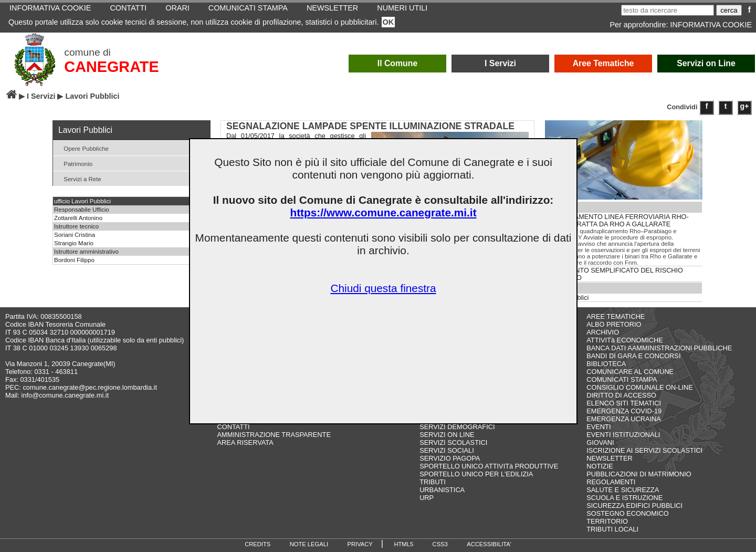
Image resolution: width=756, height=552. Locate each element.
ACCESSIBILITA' (489, 544)
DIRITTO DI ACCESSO (621, 395)
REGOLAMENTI (611, 482)
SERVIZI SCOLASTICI (453, 442)
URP (427, 498)
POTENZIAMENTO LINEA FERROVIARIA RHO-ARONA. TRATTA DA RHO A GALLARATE (617, 221)
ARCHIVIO (603, 332)
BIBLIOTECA (606, 364)
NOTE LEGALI (309, 544)
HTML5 (403, 544)
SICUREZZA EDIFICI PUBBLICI (634, 506)
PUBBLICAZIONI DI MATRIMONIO (639, 474)
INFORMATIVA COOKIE (711, 25)
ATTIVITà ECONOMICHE (625, 340)
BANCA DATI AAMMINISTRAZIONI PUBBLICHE (659, 348)
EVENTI (598, 427)
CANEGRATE (111, 67)
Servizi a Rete (78, 178)
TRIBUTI (433, 482)
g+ (745, 106)
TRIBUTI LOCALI (612, 529)
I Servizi (500, 63)
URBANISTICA (442, 490)
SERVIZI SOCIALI (447, 450)
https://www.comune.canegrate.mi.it (383, 212)
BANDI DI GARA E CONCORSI (633, 356)
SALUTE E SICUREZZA (623, 490)
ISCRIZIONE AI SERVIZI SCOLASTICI (644, 450)
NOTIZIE (600, 466)
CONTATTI (234, 427)
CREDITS (258, 544)
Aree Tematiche (603, 63)
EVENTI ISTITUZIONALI (623, 435)
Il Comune (398, 63)
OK (388, 22)
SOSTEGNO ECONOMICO (627, 513)
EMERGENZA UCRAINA (624, 419)
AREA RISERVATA (245, 442)
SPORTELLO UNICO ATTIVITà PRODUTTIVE (489, 466)
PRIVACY (360, 544)
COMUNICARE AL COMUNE (630, 372)
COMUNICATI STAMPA (622, 379)
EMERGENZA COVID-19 (624, 411)
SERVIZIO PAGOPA (450, 458)
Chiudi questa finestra (383, 288)
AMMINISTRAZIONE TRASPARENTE (274, 435)
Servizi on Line (706, 63)
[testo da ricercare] (668, 10)
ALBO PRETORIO (614, 324)
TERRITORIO (607, 521)
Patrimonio (74, 163)
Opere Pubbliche (82, 148)
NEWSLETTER (609, 458)
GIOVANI (600, 442)
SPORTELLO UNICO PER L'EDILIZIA (476, 474)
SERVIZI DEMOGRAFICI (457, 427)
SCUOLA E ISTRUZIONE (624, 498)
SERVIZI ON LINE (447, 435)
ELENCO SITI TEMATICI (624, 403)
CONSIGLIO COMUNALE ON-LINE (640, 387)
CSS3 (440, 544)
